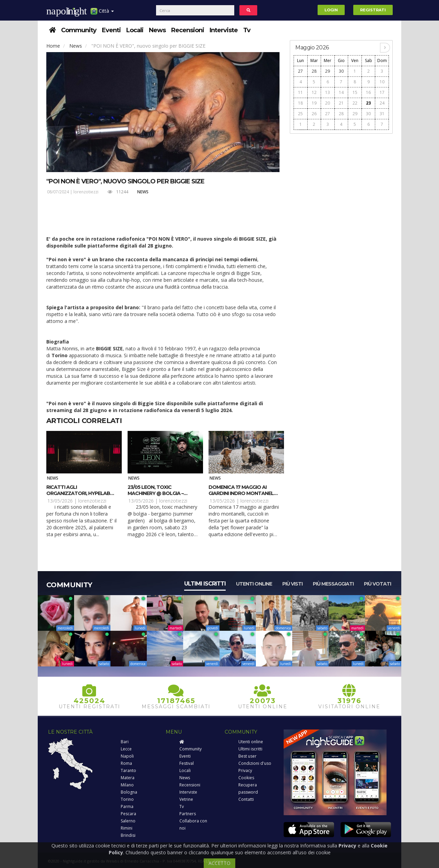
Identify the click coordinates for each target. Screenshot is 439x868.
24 (382, 103)
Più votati (377, 584)
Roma (126, 763)
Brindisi (128, 835)
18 (300, 103)
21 (341, 103)
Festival (187, 763)
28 (314, 71)
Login (331, 10)
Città (102, 14)
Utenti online (254, 584)
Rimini (127, 828)
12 (314, 92)
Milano (127, 785)
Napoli (127, 756)
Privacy (245, 770)
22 (355, 103)
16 (368, 92)
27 (300, 71)
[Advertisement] (341, 241)
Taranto (128, 770)
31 (382, 114)
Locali (135, 30)
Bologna (129, 792)
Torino (127, 799)
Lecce (126, 749)
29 (328, 71)
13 (328, 92)
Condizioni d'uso (255, 763)
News (157, 30)
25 (300, 114)
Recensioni (188, 30)
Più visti (292, 584)
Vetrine (186, 799)
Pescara (128, 814)
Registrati (373, 10)
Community (79, 30)
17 (382, 92)
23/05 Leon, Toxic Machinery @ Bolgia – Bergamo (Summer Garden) (162, 493)
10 (382, 82)
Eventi (111, 30)
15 (355, 92)
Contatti (246, 799)
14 (341, 92)
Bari (125, 742)
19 (314, 103)
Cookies (246, 778)
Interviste (224, 30)
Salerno (128, 821)
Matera (128, 778)
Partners (188, 814)
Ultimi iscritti (205, 584)
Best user (247, 756)
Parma (127, 806)
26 (314, 114)
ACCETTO (219, 863)
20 (328, 103)
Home (53, 46)
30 (341, 71)
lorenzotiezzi (86, 192)
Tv (247, 30)
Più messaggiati (333, 584)
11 (300, 92)
